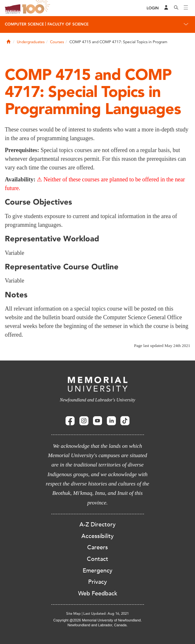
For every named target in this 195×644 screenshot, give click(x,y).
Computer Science (24, 24)
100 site (37, 8)
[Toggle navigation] (186, 8)
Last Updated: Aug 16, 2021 (106, 614)
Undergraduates (31, 42)
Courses (57, 42)
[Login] (153, 8)
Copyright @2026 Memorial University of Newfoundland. (97, 620)
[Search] (176, 8)
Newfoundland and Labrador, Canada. (97, 625)
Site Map (73, 614)
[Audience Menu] (166, 8)
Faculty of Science (68, 24)
